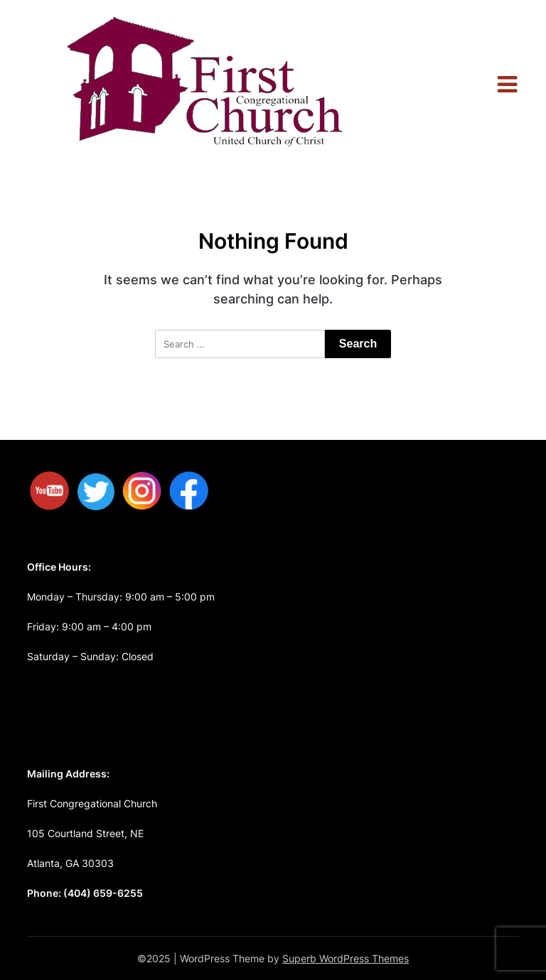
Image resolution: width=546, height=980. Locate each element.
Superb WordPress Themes (346, 958)
